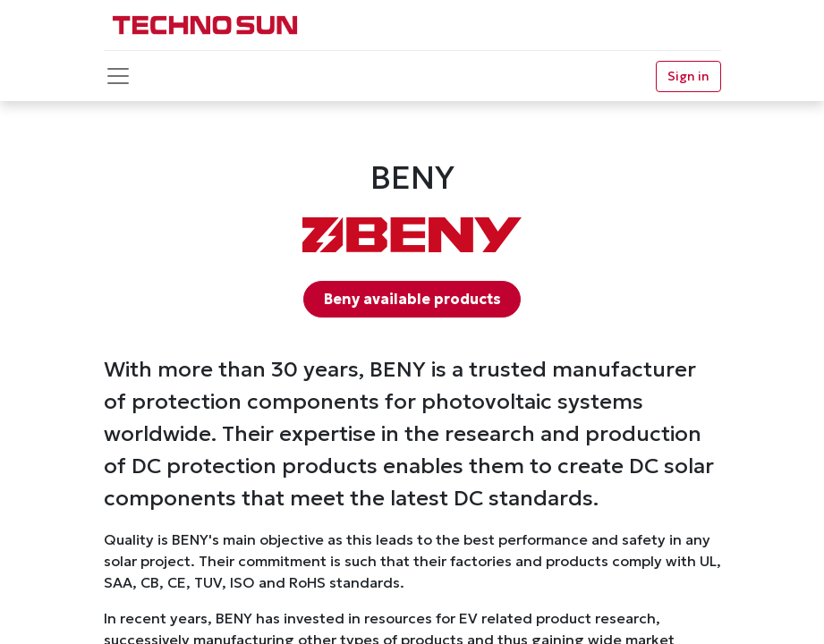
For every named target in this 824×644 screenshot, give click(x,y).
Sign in (688, 76)
